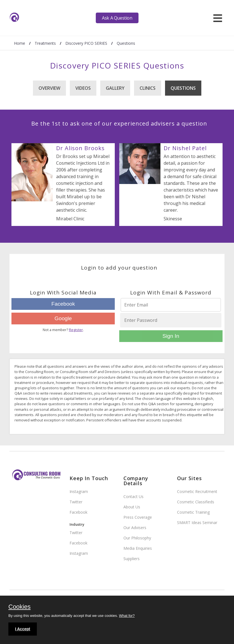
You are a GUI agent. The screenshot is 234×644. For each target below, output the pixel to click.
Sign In (171, 336)
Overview (49, 88)
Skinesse (173, 219)
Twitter (76, 502)
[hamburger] (218, 18)
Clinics (148, 88)
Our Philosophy (137, 538)
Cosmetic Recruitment (197, 491)
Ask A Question (117, 18)
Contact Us (133, 496)
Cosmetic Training (193, 512)
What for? (127, 616)
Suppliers (132, 559)
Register (76, 330)
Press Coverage (138, 517)
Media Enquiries (138, 548)
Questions (183, 88)
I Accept (23, 629)
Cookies (19, 607)
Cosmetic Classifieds (196, 502)
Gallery (115, 88)
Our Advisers (135, 528)
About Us (132, 507)
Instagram (79, 491)
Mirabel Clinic (70, 219)
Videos (83, 88)
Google (63, 318)
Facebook (63, 304)
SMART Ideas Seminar (197, 522)
